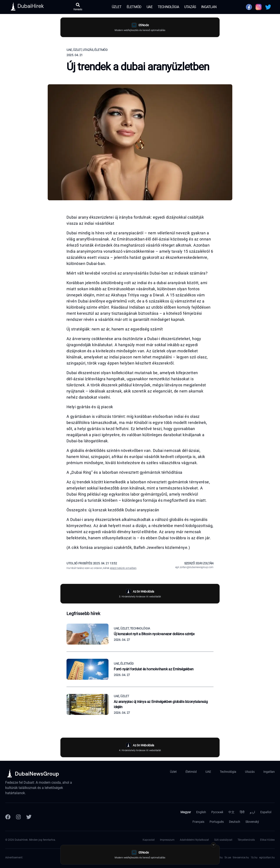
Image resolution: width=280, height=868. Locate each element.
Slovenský (252, 822)
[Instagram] (18, 817)
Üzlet (117, 7)
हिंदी (242, 812)
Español (266, 812)
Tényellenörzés (246, 840)
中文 (231, 812)
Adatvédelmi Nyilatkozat (194, 840)
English (201, 812)
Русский (217, 812)
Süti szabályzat (223, 840)
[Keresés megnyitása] (78, 7)
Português (217, 822)
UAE (150, 7)
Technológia (168, 7)
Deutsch (235, 822)
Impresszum (167, 840)
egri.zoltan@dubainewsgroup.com (194, 567)
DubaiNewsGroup (37, 774)
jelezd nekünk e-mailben (123, 568)
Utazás (190, 7)
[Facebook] (8, 817)
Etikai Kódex (267, 840)
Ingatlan (209, 7)
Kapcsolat (149, 840)
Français (198, 822)
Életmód (134, 7)
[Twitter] (29, 817)
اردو (252, 812)
